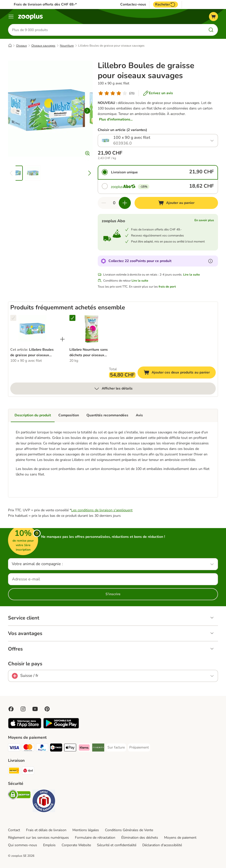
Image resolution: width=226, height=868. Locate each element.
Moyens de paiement (180, 838)
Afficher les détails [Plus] (113, 389)
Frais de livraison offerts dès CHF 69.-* (45, 4)
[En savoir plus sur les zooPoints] (210, 261)
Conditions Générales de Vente (129, 830)
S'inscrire (113, 594)
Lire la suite (192, 275)
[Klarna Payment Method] (84, 748)
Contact (14, 830)
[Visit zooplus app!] (25, 727)
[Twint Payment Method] (56, 748)
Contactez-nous (133, 5)
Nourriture (67, 46)
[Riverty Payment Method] (98, 748)
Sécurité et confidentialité (117, 845)
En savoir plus (204, 220)
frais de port (167, 287)
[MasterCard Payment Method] (28, 748)
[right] (87, 111)
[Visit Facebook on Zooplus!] (11, 709)
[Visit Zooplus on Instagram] (23, 709)
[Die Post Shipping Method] (14, 771)
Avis (139, 415)
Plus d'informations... (116, 120)
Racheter (165, 5)
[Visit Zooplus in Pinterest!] (47, 709)
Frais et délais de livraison (46, 830)
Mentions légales (86, 830)
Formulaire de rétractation (95, 838)
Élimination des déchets (140, 838)
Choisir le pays (25, 664)
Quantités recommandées (107, 415)
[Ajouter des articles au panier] (125, 203)
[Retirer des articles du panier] (104, 203)
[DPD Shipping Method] (28, 771)
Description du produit (33, 415)
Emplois (49, 845)
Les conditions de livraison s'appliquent (102, 510)
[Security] (19, 795)
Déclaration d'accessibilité (162, 845)
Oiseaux (21, 46)
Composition (69, 415)
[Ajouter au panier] (176, 203)
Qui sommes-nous (23, 845)
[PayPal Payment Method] (42, 748)
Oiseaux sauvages (43, 46)
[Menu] (11, 17)
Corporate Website (76, 845)
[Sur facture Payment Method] (116, 748)
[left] (14, 111)
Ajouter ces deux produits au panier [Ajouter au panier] (180, 373)
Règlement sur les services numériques (38, 838)
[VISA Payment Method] (14, 748)
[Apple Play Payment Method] (70, 748)
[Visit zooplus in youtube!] (35, 709)
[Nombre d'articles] (114, 203)
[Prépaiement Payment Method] (139, 748)
